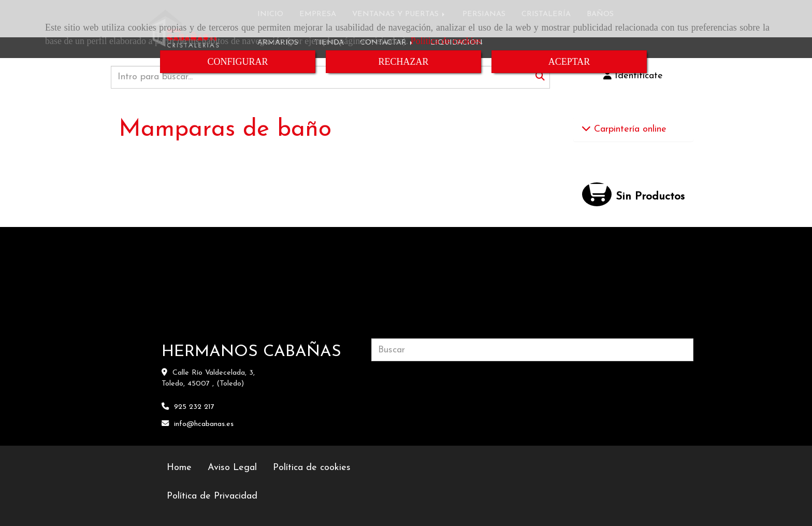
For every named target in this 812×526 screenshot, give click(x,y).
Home (179, 468)
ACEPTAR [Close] (569, 62)
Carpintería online (629, 129)
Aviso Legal (232, 468)
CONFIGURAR (237, 62)
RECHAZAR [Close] (403, 62)
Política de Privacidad (212, 496)
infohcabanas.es (204, 424)
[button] (634, 76)
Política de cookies (446, 41)
